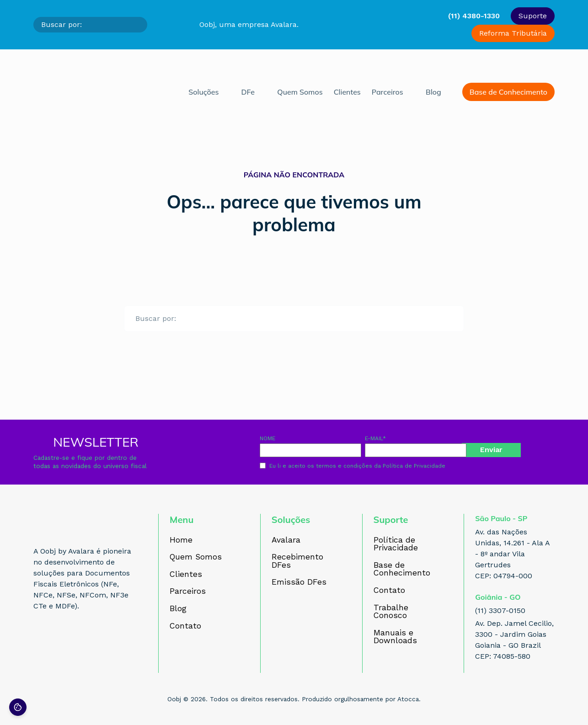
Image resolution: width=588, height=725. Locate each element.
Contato (185, 626)
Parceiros (388, 92)
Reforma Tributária (513, 33)
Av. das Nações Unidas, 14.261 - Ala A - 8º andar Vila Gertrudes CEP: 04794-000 (512, 554)
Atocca (408, 699)
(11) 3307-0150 (500, 610)
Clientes (347, 92)
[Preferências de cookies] (18, 707)
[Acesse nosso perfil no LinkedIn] (80, 640)
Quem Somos (300, 92)
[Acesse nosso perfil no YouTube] (100, 640)
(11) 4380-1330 (474, 16)
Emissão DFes (299, 582)
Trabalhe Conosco (391, 612)
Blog (433, 92)
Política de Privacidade (414, 466)
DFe (248, 92)
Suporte (533, 16)
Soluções (203, 92)
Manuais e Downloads (395, 637)
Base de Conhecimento (508, 92)
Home (181, 540)
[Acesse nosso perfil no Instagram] (60, 640)
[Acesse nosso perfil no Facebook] (40, 640)
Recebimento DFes (297, 561)
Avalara (286, 540)
